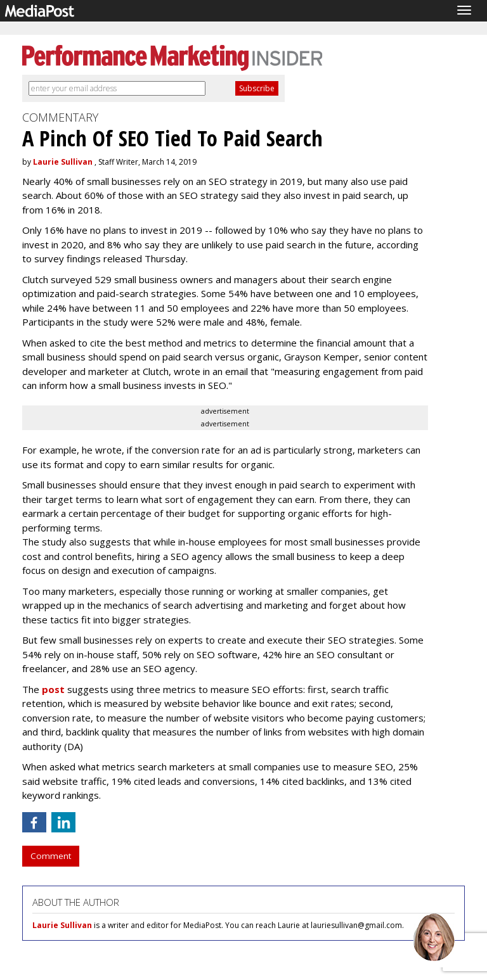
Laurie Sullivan (63, 162)
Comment (51, 856)
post (53, 689)
